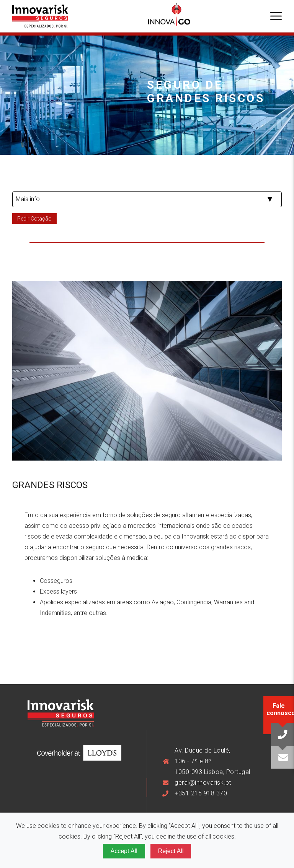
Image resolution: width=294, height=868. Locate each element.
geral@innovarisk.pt (203, 783)
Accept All (124, 851)
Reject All (171, 851)
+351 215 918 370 (201, 793)
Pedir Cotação (34, 219)
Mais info (28, 199)
